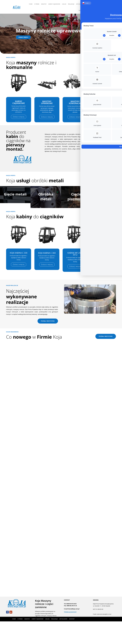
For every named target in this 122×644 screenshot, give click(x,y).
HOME (31, 4)
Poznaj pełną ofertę (105, 62)
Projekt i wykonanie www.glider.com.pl (102, 637)
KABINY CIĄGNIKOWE (54, 4)
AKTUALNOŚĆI (80, 4)
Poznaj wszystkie (48, 344)
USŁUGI (64, 4)
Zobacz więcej (23, 37)
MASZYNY (44, 4)
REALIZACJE (71, 4)
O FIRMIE (37, 4)
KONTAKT (81, 10)
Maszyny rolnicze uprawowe (49, 31)
